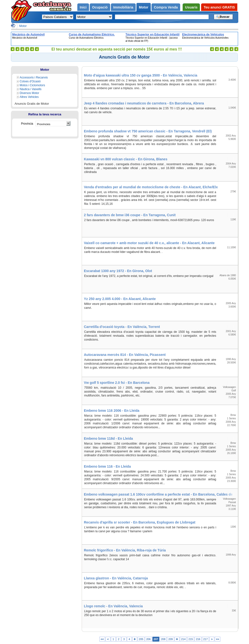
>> (218, 639)
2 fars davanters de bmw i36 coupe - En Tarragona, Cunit (130, 215)
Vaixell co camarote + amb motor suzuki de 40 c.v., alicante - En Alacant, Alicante (149, 243)
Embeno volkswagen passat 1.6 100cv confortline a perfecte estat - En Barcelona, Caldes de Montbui (161, 494)
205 (141, 639)
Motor (23, 26)
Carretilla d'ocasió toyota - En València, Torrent (122, 327)
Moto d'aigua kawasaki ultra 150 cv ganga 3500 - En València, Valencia (141, 75)
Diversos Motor (29, 93)
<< (102, 639)
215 (191, 639)
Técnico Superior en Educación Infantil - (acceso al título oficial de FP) (152, 34)
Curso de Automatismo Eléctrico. (92, 34)
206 (148, 639)
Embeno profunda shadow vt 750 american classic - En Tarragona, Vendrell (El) (148, 131)
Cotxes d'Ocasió (30, 81)
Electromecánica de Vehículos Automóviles (203, 34)
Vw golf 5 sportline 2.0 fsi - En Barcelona (117, 383)
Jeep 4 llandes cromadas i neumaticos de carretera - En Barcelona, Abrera (144, 103)
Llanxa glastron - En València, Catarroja (116, 578)
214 (183, 639)
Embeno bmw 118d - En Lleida (108, 438)
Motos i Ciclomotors (32, 85)
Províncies (44, 124)
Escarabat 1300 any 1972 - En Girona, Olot (118, 271)
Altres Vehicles (29, 97)
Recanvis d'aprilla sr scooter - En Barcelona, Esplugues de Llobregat (140, 522)
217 (205, 639)
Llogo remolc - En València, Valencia (113, 606)
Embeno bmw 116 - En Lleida (107, 466)
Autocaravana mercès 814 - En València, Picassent (125, 355)
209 (170, 639)
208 (163, 639)
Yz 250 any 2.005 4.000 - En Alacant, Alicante (120, 299)
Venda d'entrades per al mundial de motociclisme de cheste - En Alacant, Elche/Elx (151, 187)
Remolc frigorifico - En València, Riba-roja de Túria (125, 550)
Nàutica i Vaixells (31, 89)
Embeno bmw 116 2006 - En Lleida (112, 411)
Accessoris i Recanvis (34, 77)
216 (198, 639)
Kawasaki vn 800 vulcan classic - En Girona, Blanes (126, 159)
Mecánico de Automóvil (28, 34)
